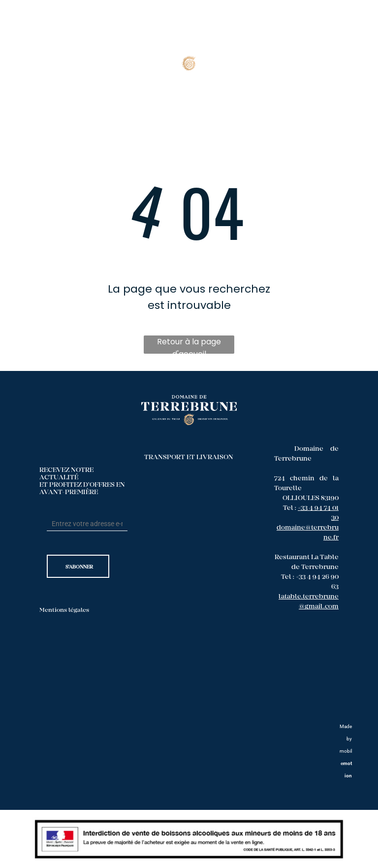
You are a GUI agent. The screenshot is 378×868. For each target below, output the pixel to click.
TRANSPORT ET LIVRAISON (189, 458)
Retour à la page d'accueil (189, 345)
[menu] (356, 49)
